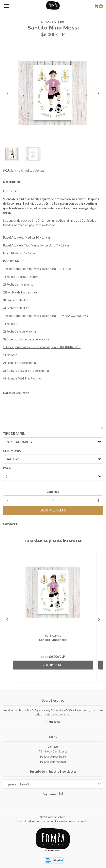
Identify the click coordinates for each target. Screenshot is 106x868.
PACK (7, 468)
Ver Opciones (53, 665)
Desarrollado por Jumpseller (72, 821)
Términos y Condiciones (53, 751)
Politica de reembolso (53, 757)
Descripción (12, 182)
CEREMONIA (12, 451)
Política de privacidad (53, 762)
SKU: (6, 170)
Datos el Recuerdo (16, 393)
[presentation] (7, 93)
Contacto (53, 747)
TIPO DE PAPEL (14, 433)
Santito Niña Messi (53, 640)
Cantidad (53, 492)
